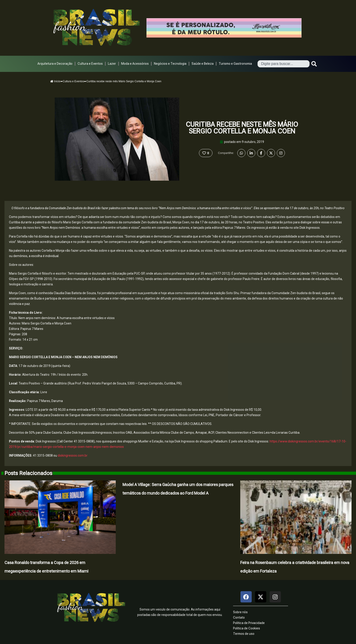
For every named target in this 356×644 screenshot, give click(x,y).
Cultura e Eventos (90, 64)
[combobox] (284, 64)
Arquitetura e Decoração (55, 64)
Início (55, 81)
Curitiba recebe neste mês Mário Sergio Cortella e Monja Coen (242, 128)
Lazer (112, 64)
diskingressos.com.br (73, 455)
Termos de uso (244, 634)
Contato (239, 617)
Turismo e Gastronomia (235, 64)
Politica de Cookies (247, 628)
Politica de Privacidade (249, 623)
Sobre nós (240, 612)
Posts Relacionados (28, 473)
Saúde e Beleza (203, 64)
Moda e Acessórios (135, 64)
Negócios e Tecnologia (170, 64)
